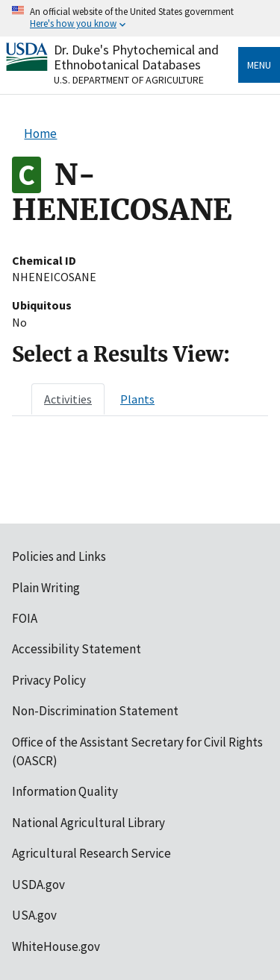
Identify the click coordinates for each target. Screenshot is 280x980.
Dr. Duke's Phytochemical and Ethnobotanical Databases (136, 57)
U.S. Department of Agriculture (129, 80)
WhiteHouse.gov (56, 946)
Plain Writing (46, 588)
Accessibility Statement (77, 649)
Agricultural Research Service (91, 853)
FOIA (25, 618)
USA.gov (34, 915)
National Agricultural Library (88, 823)
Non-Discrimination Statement (95, 711)
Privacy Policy (49, 680)
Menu (259, 65)
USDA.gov (38, 885)
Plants (137, 399)
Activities (68, 399)
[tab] (68, 399)
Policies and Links (59, 556)
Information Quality (65, 791)
